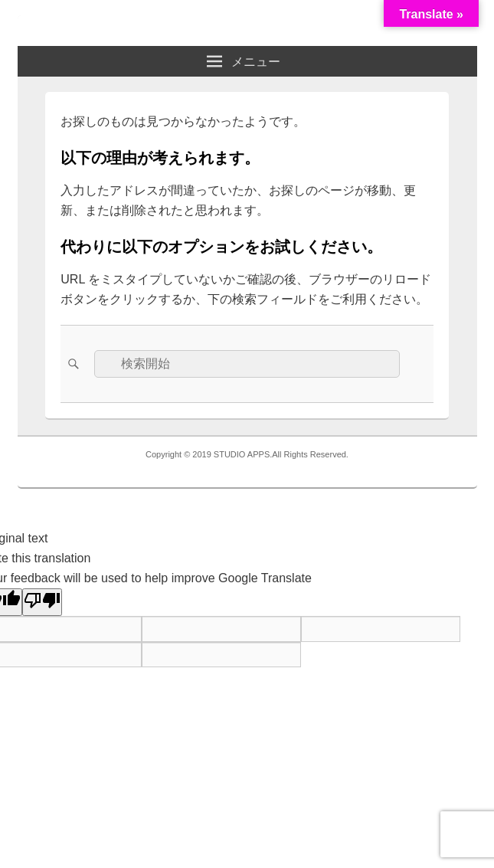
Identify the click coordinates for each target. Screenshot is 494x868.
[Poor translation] (42, 602)
